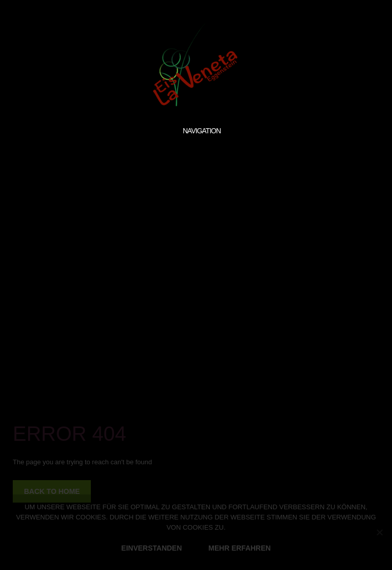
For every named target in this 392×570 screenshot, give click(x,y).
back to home (52, 491)
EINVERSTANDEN (152, 548)
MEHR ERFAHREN (239, 548)
